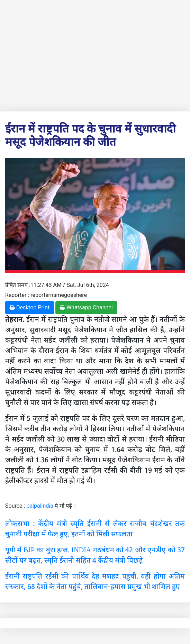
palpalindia (40, 506)
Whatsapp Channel (86, 307)
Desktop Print (30, 307)
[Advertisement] (95, 54)
